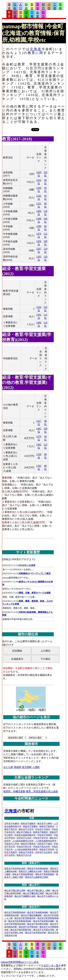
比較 (15, 6)
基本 (9, 6)
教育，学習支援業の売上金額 (42, 791)
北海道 (36, 49)
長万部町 (27, 767)
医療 (60, 6)
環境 (21, 14)
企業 (38, 14)
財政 (26, 6)
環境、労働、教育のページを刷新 (35, 593)
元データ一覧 (51, 965)
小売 (49, 6)
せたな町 (8, 767)
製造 (32, 6)
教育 (9, 14)
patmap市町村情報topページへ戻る (20, 962)
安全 (26, 14)
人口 (21, 6)
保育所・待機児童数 (14, 791)
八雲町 (36, 767)
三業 (55, 6)
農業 (38, 6)
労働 (32, 14)
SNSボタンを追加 (27, 565)
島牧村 (18, 767)
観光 (43, 14)
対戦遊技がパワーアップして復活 (35, 573)
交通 (15, 14)
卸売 (43, 6)
